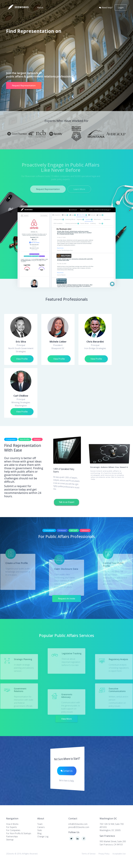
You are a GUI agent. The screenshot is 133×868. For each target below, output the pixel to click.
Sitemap (10, 840)
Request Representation (24, 85)
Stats (40, 830)
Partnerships (12, 836)
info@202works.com (78, 824)
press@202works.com (79, 827)
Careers (41, 827)
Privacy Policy (104, 854)
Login (121, 8)
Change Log (43, 836)
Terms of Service (89, 854)
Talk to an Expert (66, 502)
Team (40, 824)
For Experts (11, 827)
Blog (39, 833)
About (40, 8)
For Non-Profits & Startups (19, 833)
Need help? (106, 8)
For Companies (13, 830)
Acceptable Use (119, 854)
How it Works (12, 824)
